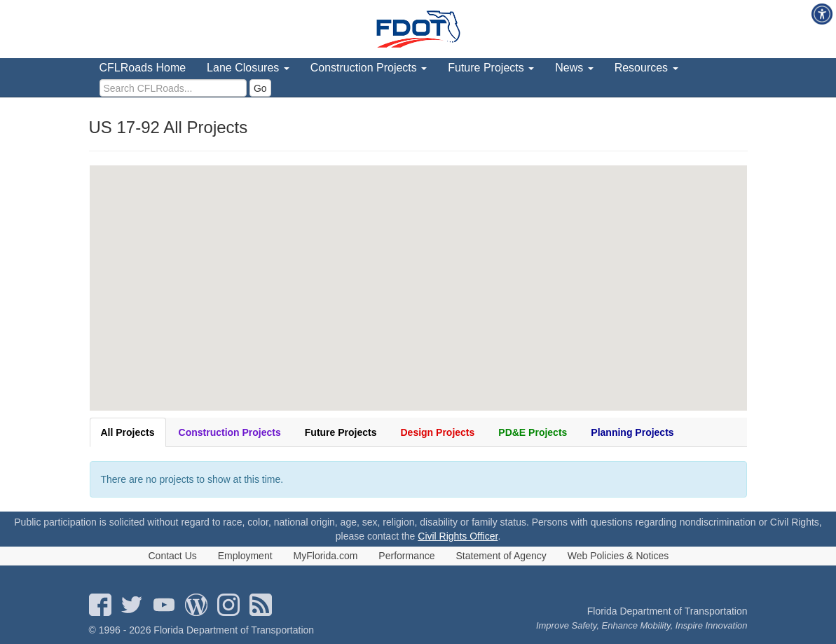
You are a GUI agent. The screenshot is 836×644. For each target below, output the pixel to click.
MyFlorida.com (326, 556)
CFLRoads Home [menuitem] (143, 68)
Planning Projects (632, 432)
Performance (406, 556)
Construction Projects (230, 432)
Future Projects (341, 432)
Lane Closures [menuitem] (248, 68)
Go (260, 88)
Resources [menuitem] (646, 68)
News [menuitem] (574, 68)
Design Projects (437, 432)
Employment (245, 556)
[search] (173, 88)
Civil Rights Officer (458, 536)
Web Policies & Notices (618, 556)
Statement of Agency (501, 556)
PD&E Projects (533, 432)
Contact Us (173, 556)
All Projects (128, 432)
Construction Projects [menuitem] (369, 68)
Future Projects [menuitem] (491, 68)
